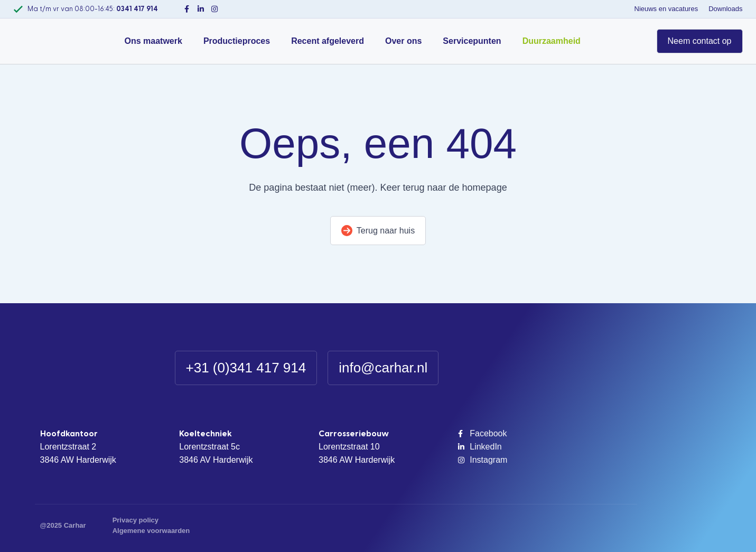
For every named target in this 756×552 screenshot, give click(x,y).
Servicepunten (472, 41)
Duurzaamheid (552, 41)
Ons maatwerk (153, 41)
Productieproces (237, 41)
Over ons (403, 41)
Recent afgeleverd (328, 41)
